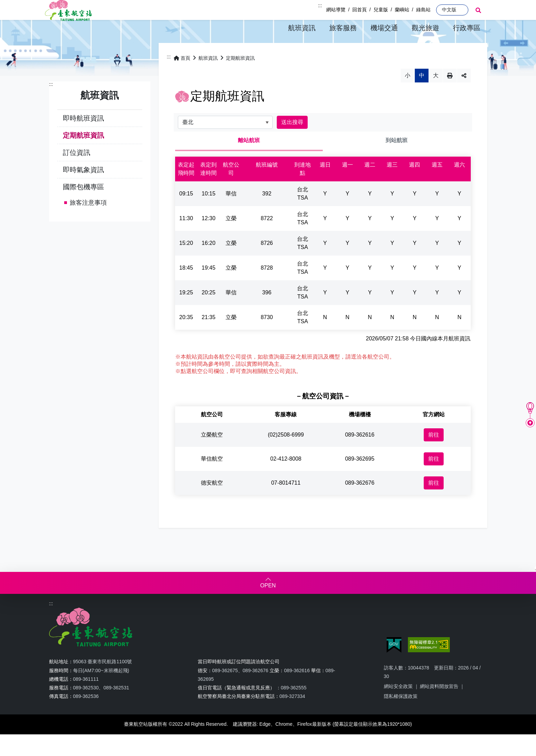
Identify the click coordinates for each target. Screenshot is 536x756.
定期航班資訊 (83, 154)
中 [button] (422, 95)
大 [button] (436, 95)
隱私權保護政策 (401, 715)
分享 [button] (464, 95)
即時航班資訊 (83, 137)
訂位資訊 (77, 171)
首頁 (182, 77)
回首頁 (360, 10)
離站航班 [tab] (249, 160)
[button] (302, 28)
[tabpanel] (323, 262)
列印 (450, 95)
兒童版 (381, 10)
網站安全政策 (398, 706)
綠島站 (423, 10)
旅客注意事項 (88, 222)
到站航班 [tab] (397, 160)
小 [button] (408, 95)
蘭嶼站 (402, 10)
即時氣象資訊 (83, 189)
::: (320, 5)
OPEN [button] (268, 605)
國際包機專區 (83, 206)
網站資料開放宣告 (439, 706)
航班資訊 (208, 77)
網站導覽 (336, 10)
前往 (434, 454)
